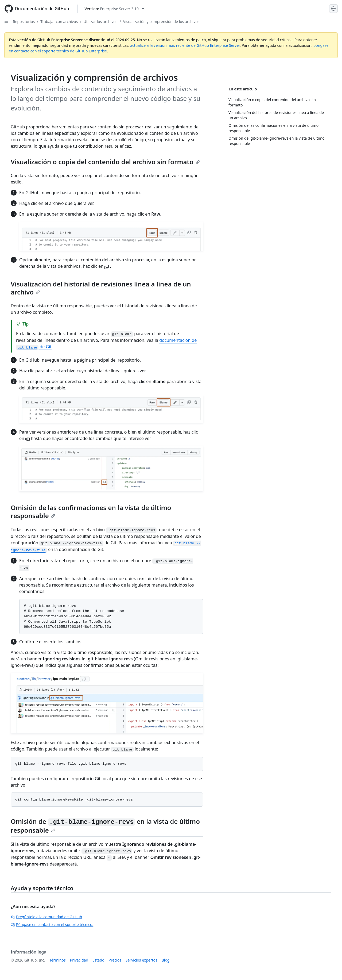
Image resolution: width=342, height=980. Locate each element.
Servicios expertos (141, 960)
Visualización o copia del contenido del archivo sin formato (105, 162)
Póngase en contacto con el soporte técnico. (52, 925)
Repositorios (24, 22)
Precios (115, 960)
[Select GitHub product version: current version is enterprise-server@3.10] (114, 9)
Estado (98, 960)
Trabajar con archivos (59, 22)
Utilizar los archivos (100, 22)
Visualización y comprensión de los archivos (161, 22)
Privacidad (79, 960)
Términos (58, 960)
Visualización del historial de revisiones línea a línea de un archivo (101, 288)
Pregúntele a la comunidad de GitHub (46, 917)
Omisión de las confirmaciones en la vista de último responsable (91, 512)
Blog (166, 960)
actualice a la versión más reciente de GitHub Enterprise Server (185, 45)
